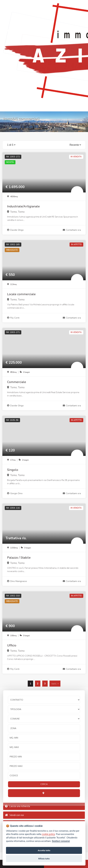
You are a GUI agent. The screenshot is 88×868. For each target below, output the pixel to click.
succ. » (55, 684)
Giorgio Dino (15, 493)
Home (6, 126)
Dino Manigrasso (17, 581)
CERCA (44, 784)
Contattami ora (72, 230)
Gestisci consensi (61, 841)
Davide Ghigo (15, 230)
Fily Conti (13, 318)
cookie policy (48, 834)
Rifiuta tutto (44, 859)
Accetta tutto (44, 850)
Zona (13, 728)
